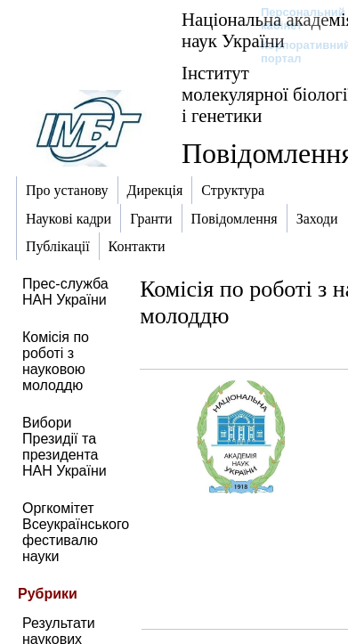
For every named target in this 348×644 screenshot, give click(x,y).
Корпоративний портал (294, 52)
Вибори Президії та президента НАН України (65, 447)
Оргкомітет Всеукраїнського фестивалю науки (76, 532)
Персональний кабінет (294, 19)
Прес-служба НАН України (65, 292)
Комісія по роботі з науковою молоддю (56, 361)
